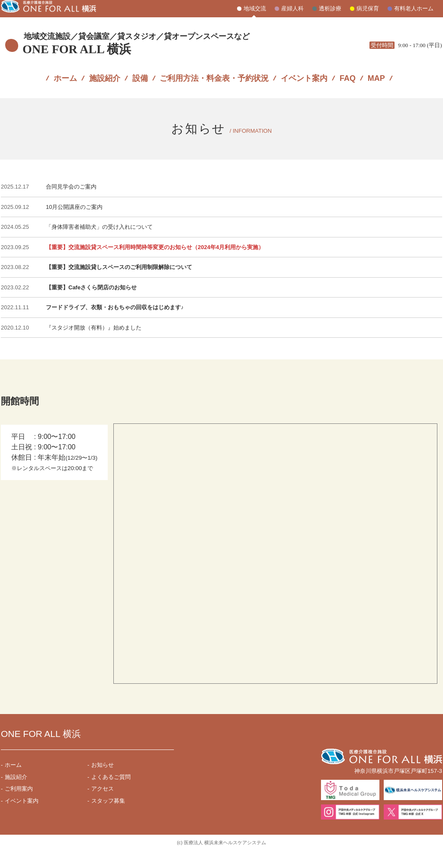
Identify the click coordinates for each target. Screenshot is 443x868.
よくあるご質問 (111, 795)
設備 (140, 72)
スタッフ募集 (108, 818)
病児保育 (368, 8)
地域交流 (255, 8)
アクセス (103, 806)
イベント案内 (304, 72)
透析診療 (330, 8)
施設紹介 (105, 72)
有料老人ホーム (414, 8)
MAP (376, 72)
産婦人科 (292, 8)
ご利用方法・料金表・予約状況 (214, 72)
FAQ (348, 72)
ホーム (65, 72)
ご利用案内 (19, 806)
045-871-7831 (398, 35)
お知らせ (103, 783)
